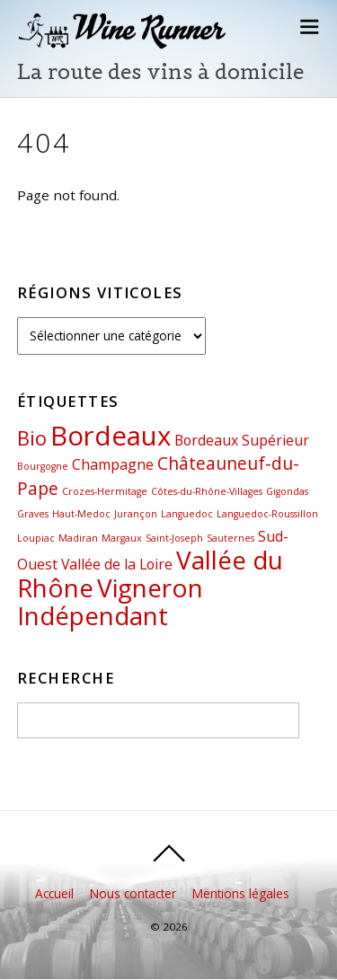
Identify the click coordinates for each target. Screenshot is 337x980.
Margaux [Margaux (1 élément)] (122, 538)
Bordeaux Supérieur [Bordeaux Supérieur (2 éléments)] (242, 440)
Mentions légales (241, 893)
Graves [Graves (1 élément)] (33, 514)
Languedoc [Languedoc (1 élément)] (187, 514)
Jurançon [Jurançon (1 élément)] (136, 514)
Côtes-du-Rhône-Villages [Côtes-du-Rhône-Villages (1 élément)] (207, 491)
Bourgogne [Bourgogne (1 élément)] (43, 466)
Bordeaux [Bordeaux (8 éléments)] (111, 436)
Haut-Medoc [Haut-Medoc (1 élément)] (81, 514)
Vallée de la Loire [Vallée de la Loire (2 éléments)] (117, 564)
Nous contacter (133, 893)
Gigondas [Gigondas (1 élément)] (287, 491)
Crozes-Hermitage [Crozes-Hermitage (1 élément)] (105, 491)
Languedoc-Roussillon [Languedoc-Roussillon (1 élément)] (267, 514)
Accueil (54, 893)
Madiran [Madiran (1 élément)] (78, 538)
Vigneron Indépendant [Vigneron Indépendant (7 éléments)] (110, 601)
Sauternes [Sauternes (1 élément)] (231, 538)
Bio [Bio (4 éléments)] (32, 437)
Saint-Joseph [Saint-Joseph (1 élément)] (174, 538)
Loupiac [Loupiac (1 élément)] (36, 538)
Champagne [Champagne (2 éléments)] (113, 464)
